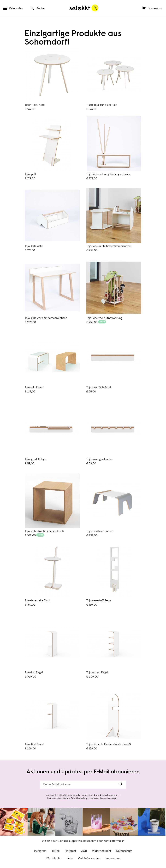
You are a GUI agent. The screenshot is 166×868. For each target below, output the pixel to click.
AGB (84, 851)
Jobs (70, 858)
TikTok (56, 851)
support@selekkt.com (82, 841)
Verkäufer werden (89, 858)
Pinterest (70, 851)
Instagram (40, 851)
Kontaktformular (114, 841)
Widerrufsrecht (102, 851)
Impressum (113, 858)
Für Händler (54, 858)
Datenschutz (124, 851)
